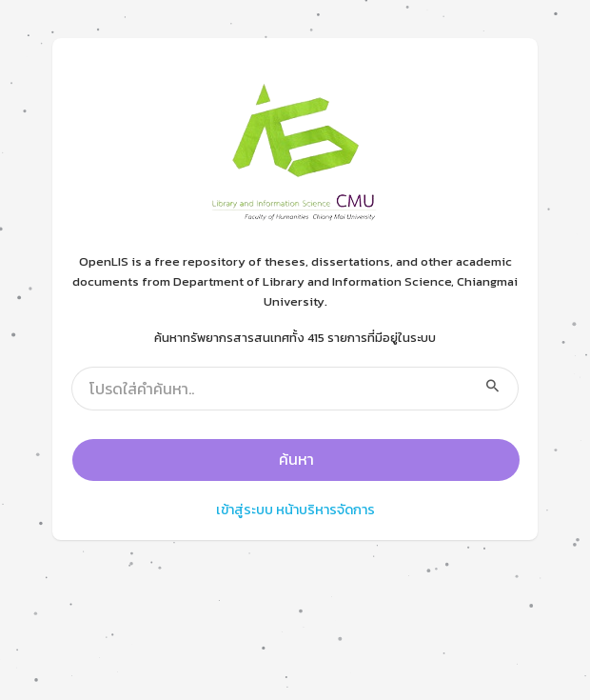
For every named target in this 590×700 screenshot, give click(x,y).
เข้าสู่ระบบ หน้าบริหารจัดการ (295, 510)
